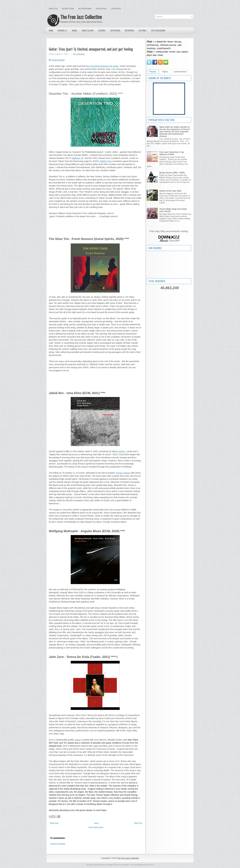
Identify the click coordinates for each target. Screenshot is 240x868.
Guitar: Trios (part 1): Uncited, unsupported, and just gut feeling (91, 49)
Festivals (143, 30)
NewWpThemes (100, 865)
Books (75, 30)
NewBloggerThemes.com (144, 865)
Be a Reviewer (85, 9)
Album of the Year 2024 (170, 191)
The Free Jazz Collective (81, 17)
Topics (165, 72)
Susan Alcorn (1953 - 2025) (172, 173)
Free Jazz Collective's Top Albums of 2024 (172, 153)
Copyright (116, 9)
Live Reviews (115, 30)
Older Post (138, 823)
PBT (132, 865)
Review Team (68, 9)
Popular (153, 72)
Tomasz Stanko (123, 473)
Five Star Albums (158, 30)
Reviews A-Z (63, 30)
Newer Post (54, 823)
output (78, 740)
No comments (79, 54)
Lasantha (125, 865)
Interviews (129, 30)
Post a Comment (58, 844)
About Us (53, 9)
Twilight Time (106, 161)
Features (102, 30)
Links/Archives (180, 72)
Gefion (122, 451)
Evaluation (101, 9)
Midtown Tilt (78, 158)
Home (51, 30)
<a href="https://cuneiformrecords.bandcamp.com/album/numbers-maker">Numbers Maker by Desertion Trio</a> (95, 224)
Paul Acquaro (58, 60)
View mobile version (96, 827)
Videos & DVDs (88, 30)
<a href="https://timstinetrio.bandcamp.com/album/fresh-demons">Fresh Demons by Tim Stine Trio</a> (95, 378)
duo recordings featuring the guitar (102, 66)
